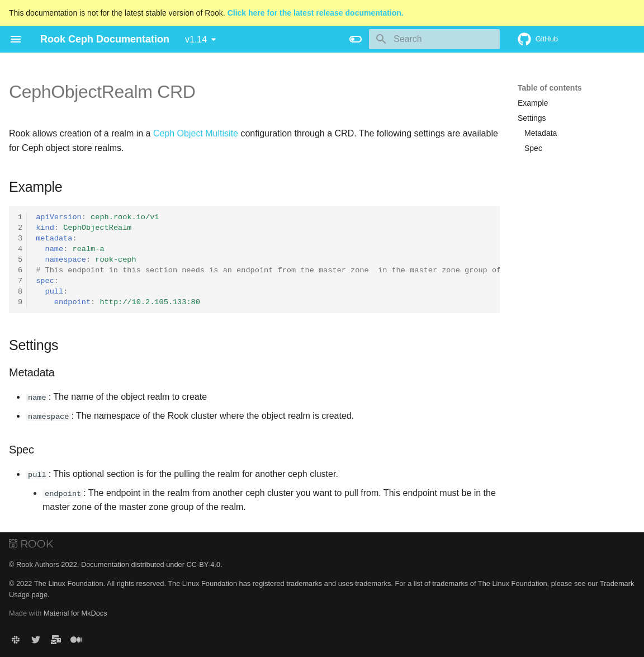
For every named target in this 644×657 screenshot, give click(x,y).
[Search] (434, 39)
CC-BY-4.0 (203, 564)
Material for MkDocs (75, 613)
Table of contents (550, 88)
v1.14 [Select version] (196, 39)
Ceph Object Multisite (196, 133)
